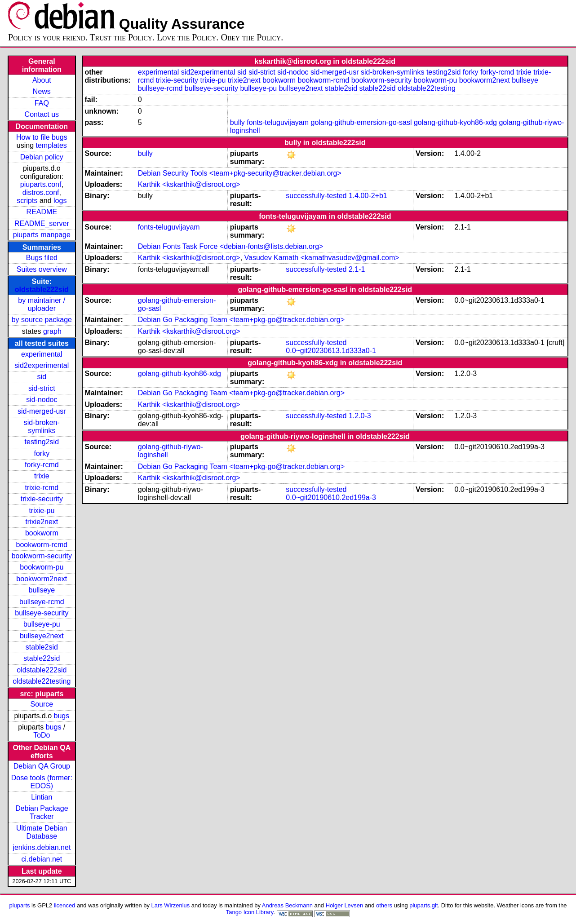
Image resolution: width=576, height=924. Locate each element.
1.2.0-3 (360, 416)
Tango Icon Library (250, 912)
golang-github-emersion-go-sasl (361, 122)
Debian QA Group (42, 766)
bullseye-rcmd (42, 602)
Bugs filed (42, 258)
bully (237, 122)
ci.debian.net (42, 859)
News (42, 91)
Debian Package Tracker (42, 812)
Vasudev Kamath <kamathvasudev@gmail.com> (322, 258)
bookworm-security (42, 556)
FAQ (42, 103)
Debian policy (42, 157)
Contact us (42, 114)
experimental (42, 354)
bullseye (42, 590)
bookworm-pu (42, 567)
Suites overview (42, 269)
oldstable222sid (42, 290)
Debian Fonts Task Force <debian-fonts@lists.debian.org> (231, 246)
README (42, 212)
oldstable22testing (42, 681)
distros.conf (41, 192)
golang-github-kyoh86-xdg (455, 122)
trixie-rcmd (42, 488)
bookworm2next (42, 579)
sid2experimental (42, 365)
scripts (27, 201)
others (384, 905)
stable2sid (42, 647)
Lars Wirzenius (171, 905)
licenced (65, 905)
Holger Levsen (345, 905)
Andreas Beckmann (287, 905)
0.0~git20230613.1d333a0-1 (331, 351)
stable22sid (42, 658)
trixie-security (42, 499)
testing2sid (42, 442)
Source (42, 704)
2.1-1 (357, 269)
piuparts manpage (42, 235)
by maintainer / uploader (42, 304)
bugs (62, 716)
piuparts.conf (41, 184)
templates (51, 145)
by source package (42, 320)
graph (52, 331)
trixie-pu (42, 511)
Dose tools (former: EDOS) (42, 782)
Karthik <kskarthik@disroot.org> (189, 184)
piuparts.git (423, 905)
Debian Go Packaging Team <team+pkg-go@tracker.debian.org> (241, 320)
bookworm (42, 533)
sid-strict (42, 388)
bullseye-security (42, 613)
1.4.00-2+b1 (368, 196)
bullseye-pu (42, 624)
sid (42, 377)
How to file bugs (42, 137)
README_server (42, 223)
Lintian (42, 797)
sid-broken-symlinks (42, 427)
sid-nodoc (42, 400)
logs (60, 201)
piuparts (19, 905)
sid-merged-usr (42, 411)
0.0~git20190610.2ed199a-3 (331, 497)
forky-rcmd (42, 465)
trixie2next (42, 522)
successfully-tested (316, 196)
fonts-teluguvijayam (278, 122)
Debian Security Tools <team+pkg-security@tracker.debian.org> (240, 173)
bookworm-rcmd (42, 545)
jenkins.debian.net (42, 847)
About (42, 80)
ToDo (42, 735)
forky (42, 453)
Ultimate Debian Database (42, 832)
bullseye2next (42, 636)
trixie (42, 476)
